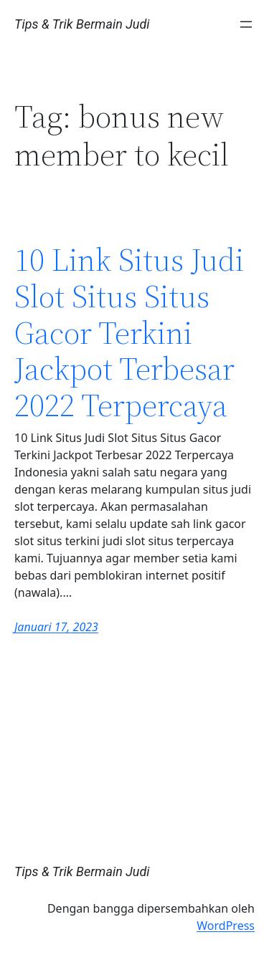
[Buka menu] (246, 24)
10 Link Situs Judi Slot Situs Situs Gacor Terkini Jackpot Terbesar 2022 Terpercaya (129, 333)
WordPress (226, 926)
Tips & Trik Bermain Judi (82, 24)
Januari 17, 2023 (56, 627)
